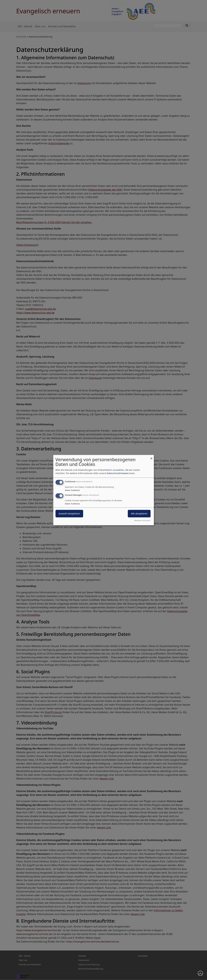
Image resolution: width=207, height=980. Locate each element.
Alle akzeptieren (139, 514)
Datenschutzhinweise (118, 473)
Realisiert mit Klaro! (142, 520)
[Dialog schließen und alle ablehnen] (152, 457)
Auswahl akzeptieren (69, 514)
